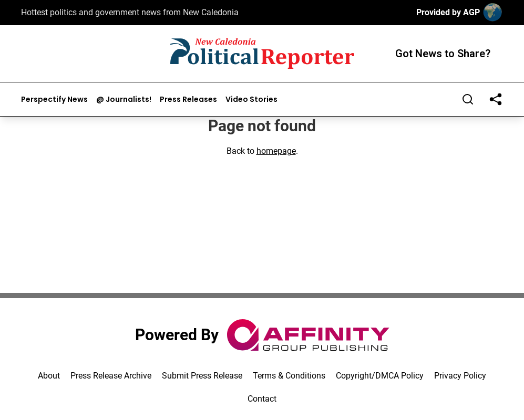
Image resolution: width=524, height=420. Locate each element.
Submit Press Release (202, 376)
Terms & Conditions (289, 376)
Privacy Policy (460, 376)
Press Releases (188, 99)
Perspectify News (54, 99)
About (49, 376)
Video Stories (251, 99)
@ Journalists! (124, 99)
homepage (276, 151)
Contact (262, 399)
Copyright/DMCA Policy (380, 376)
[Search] (468, 99)
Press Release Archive (111, 376)
